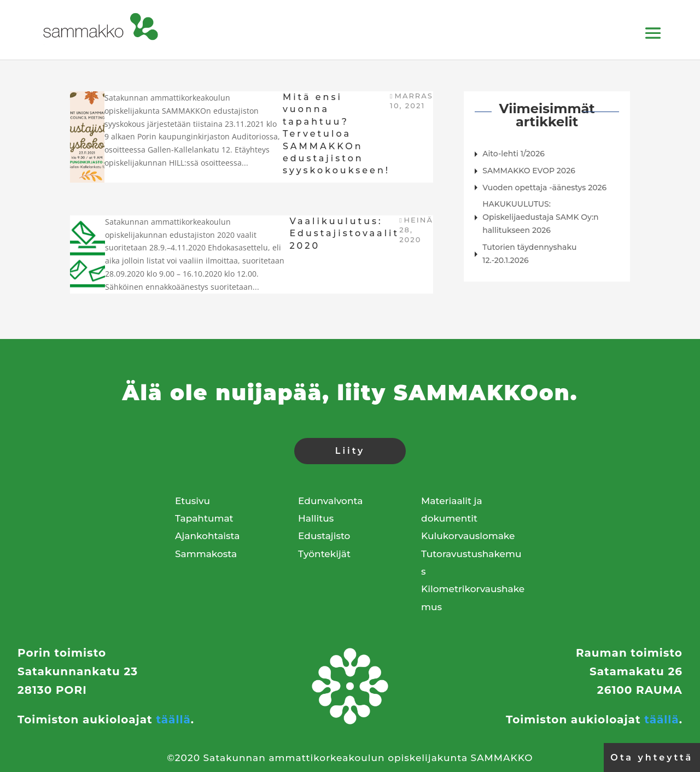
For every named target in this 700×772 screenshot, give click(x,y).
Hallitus (316, 518)
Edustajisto (324, 536)
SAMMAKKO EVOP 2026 (529, 171)
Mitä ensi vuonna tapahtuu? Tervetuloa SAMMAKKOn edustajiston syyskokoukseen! (336, 134)
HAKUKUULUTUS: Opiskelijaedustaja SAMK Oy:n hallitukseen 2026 (540, 217)
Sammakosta (206, 554)
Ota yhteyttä (652, 758)
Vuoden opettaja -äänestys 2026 (544, 188)
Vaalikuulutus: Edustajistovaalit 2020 (344, 233)
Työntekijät (324, 554)
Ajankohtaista (207, 536)
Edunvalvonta (330, 501)
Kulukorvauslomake (468, 536)
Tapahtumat (204, 518)
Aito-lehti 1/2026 (514, 154)
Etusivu (192, 501)
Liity (350, 451)
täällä (173, 720)
